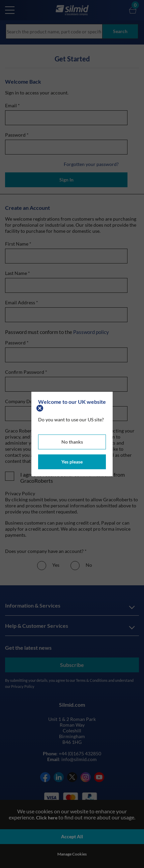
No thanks (72, 442)
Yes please (72, 462)
